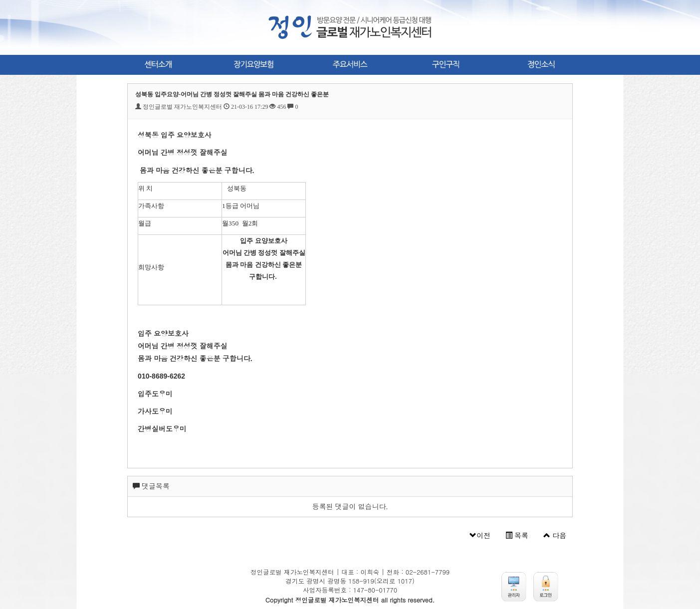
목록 (517, 536)
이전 (480, 536)
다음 (555, 536)
